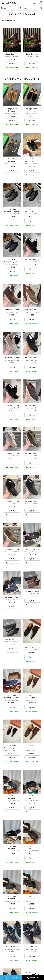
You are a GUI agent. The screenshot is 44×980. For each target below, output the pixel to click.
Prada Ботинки (12, 947)
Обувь (4, 8)
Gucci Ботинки (12, 54)
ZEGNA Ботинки (32, 591)
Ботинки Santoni (32, 259)
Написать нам (11, 978)
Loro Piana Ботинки (12, 797)
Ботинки (23, 8)
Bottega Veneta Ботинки (12, 110)
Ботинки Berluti (32, 549)
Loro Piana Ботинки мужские (32, 160)
